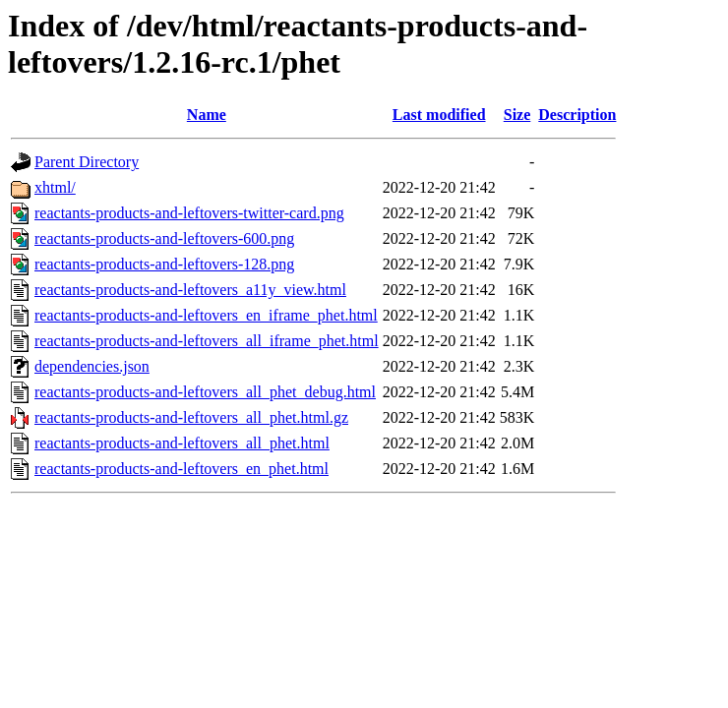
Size (517, 115)
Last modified (439, 115)
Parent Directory (87, 162)
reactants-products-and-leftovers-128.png (164, 264)
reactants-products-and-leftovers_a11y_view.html (190, 290)
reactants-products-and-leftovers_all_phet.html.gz (191, 417)
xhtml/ (55, 187)
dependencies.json (92, 366)
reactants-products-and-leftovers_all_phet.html (182, 443)
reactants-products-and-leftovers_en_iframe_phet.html (206, 315)
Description (577, 115)
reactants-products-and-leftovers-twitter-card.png (189, 213)
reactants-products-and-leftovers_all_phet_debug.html (205, 392)
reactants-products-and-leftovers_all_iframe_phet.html (207, 341)
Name (207, 115)
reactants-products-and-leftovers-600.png (164, 238)
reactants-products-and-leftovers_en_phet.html (182, 469)
